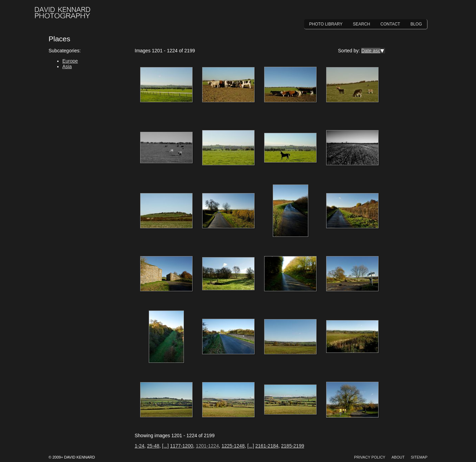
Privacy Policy (370, 457)
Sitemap (419, 457)
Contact (390, 24)
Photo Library (326, 24)
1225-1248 (233, 446)
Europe (70, 61)
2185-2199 (293, 446)
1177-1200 (182, 446)
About (398, 457)
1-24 (139, 446)
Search (362, 24)
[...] (165, 446)
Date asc (371, 51)
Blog (416, 24)
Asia (67, 66)
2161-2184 (267, 446)
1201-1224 (207, 446)
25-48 (153, 446)
